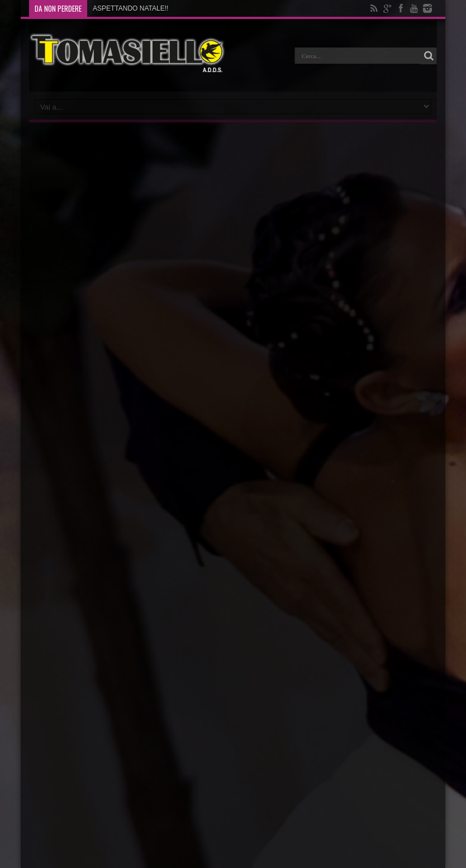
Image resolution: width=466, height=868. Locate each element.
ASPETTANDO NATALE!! (130, 8)
